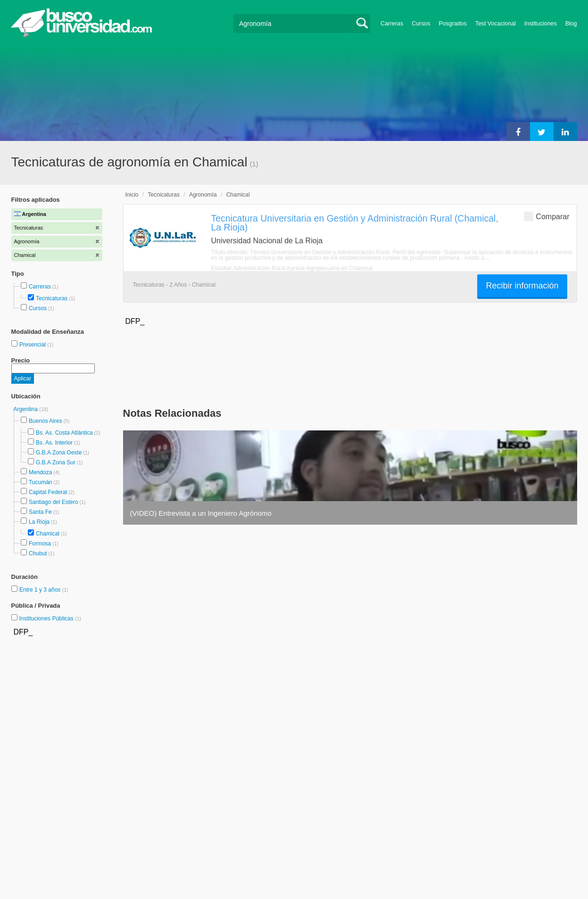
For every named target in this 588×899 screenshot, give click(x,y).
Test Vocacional (496, 24)
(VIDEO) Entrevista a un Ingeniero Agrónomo (201, 513)
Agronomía (203, 195)
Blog (571, 24)
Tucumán (41, 482)
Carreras (392, 24)
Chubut (38, 553)
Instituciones (541, 24)
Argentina (27, 409)
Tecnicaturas (52, 298)
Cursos (421, 24)
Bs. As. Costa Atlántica (64, 433)
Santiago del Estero (54, 502)
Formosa (40, 544)
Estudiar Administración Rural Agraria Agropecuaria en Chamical (292, 268)
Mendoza (40, 472)
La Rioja (39, 522)
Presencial (33, 345)
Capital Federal (48, 492)
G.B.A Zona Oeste (59, 453)
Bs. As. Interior (54, 443)
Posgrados (452, 24)
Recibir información (522, 286)
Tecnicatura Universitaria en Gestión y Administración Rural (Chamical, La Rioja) (355, 223)
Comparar (547, 216)
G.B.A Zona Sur (56, 462)
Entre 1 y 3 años (41, 590)
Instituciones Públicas (50, 619)
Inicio (132, 195)
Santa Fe (40, 512)
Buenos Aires (46, 421)
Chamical (48, 534)
